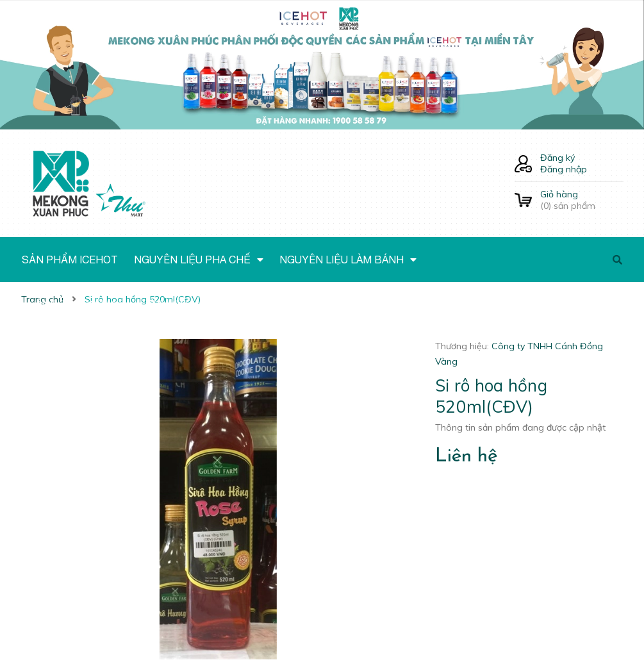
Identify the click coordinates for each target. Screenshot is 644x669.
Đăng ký (557, 158)
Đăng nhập (564, 169)
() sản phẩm (582, 200)
